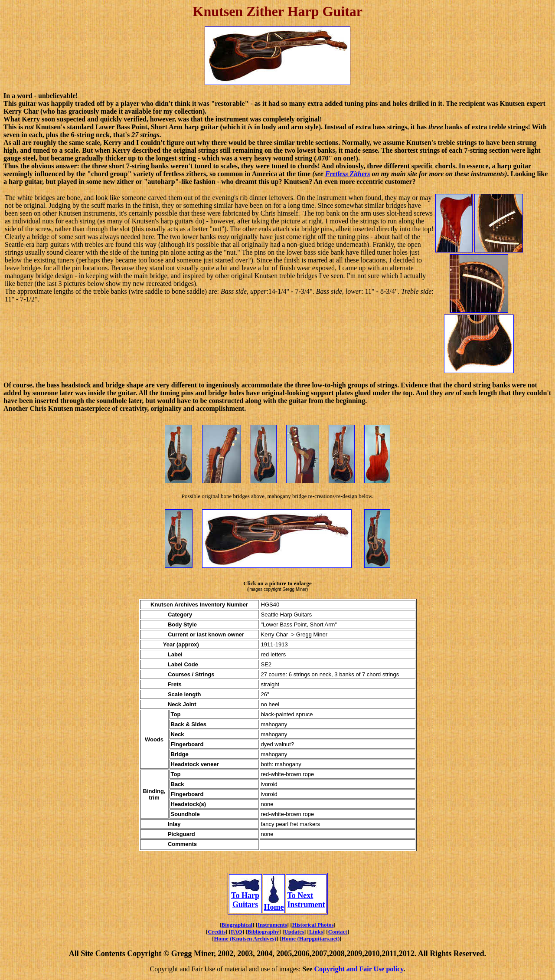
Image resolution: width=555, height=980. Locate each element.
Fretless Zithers (348, 174)
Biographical (237, 925)
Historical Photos (313, 925)
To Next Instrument (306, 896)
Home (274, 904)
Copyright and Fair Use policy (359, 969)
